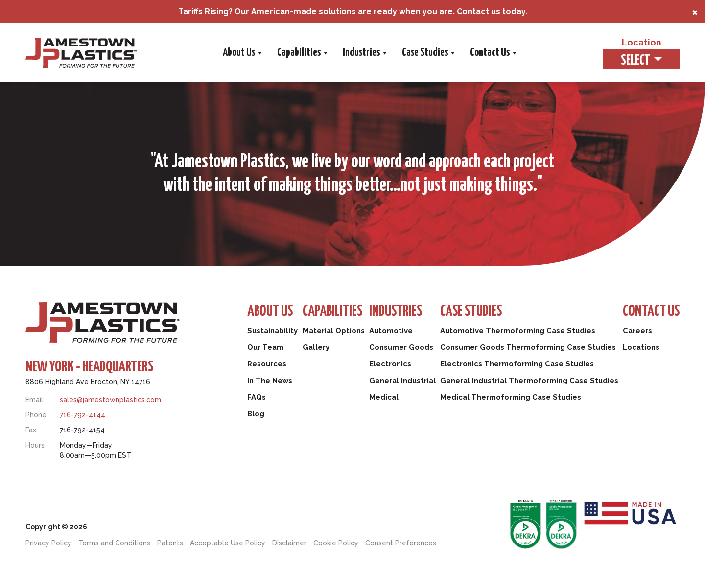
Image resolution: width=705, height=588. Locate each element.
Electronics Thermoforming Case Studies (516, 364)
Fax (31, 430)
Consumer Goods (400, 347)
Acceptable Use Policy (228, 543)
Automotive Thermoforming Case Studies (517, 331)
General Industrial (402, 381)
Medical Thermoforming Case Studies (510, 397)
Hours (35, 445)
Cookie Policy (336, 543)
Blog (256, 414)
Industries (365, 53)
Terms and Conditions (114, 543)
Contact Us (493, 53)
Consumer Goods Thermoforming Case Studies (527, 347)
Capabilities (303, 53)
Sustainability (273, 331)
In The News (270, 381)
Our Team (266, 347)
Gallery (316, 347)
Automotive (390, 331)
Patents (170, 543)
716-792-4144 (82, 415)
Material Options (334, 331)
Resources (267, 364)
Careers (637, 331)
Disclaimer (289, 543)
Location (641, 43)
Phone (36, 415)
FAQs (257, 397)
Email (34, 400)
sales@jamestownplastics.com (110, 400)
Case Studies (429, 53)
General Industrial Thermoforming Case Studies (529, 381)
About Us (243, 53)
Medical (383, 397)
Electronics (389, 364)
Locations (641, 347)
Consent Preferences (401, 543)
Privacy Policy (48, 543)
